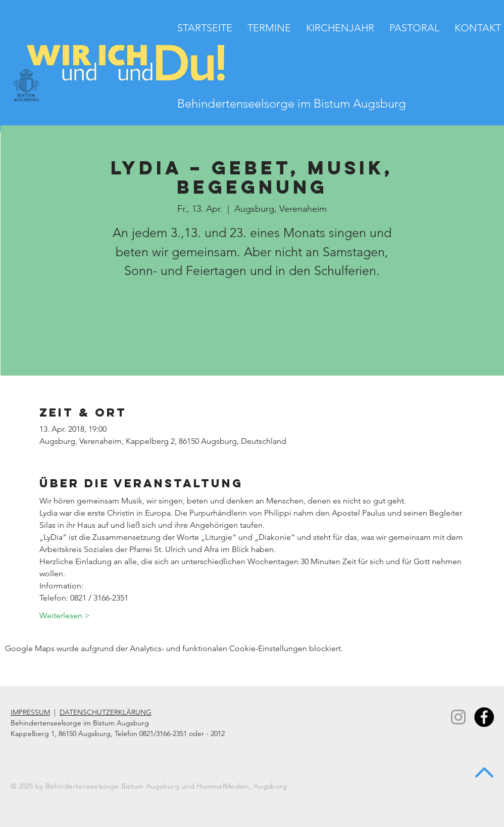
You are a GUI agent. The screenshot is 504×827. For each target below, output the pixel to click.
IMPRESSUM (30, 712)
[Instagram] (458, 717)
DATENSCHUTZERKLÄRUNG (106, 712)
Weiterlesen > (65, 615)
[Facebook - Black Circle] (484, 717)
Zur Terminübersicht (252, 331)
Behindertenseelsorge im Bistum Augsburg (292, 103)
